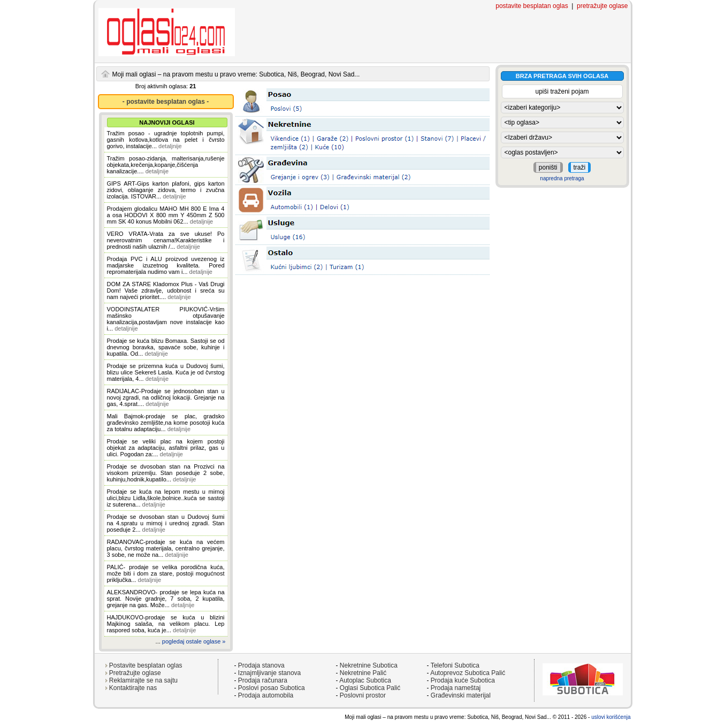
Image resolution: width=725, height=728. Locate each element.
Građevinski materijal (461, 695)
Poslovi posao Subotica (272, 688)
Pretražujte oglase (135, 673)
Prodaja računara (263, 680)
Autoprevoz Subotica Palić (468, 673)
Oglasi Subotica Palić (370, 688)
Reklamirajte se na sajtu (143, 680)
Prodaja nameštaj (456, 688)
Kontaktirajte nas (133, 688)
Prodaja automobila (266, 695)
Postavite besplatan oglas (146, 665)
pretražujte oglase (602, 6)
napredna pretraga (562, 178)
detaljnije (170, 146)
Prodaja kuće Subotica (463, 680)
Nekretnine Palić (363, 673)
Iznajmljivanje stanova (269, 673)
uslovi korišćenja (611, 717)
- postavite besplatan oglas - (166, 102)
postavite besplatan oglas (532, 6)
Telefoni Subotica (455, 665)
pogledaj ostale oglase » (194, 641)
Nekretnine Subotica (369, 665)
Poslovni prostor (363, 695)
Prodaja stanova (261, 665)
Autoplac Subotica (365, 680)
